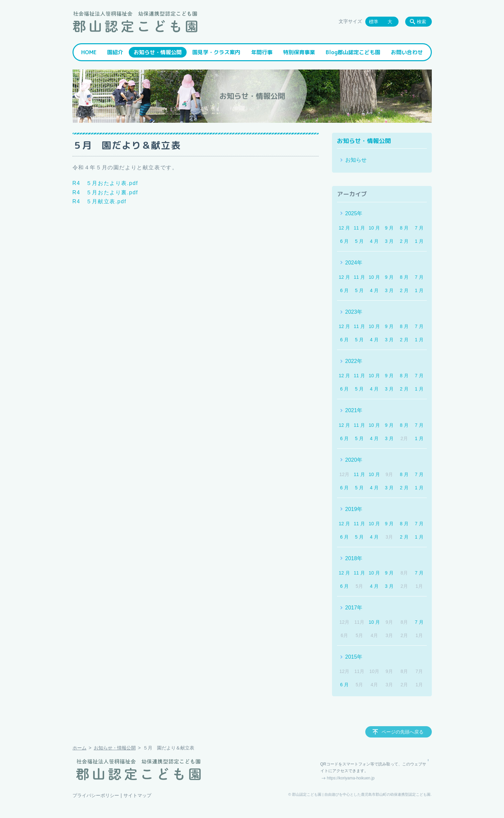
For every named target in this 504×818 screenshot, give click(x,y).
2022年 (354, 361)
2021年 (354, 410)
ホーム (80, 748)
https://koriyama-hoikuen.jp (351, 778)
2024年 (354, 263)
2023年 (354, 312)
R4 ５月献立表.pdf (99, 201)
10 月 (374, 228)
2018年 (354, 558)
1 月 (419, 241)
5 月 (359, 241)
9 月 (389, 228)
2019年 (354, 509)
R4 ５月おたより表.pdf (105, 183)
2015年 (354, 657)
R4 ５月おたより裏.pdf (105, 192)
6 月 (344, 241)
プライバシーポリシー (96, 795)
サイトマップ (137, 795)
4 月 (374, 241)
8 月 (404, 228)
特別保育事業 (299, 52)
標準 (374, 22)
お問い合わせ (407, 52)
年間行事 (262, 52)
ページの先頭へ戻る (403, 732)
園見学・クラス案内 (216, 52)
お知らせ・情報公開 (158, 52)
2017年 (354, 608)
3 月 (389, 241)
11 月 (359, 228)
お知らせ (356, 160)
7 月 (419, 228)
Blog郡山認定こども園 (353, 52)
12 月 (344, 228)
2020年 (354, 460)
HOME (89, 52)
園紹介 (115, 52)
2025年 (354, 213)
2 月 (404, 241)
